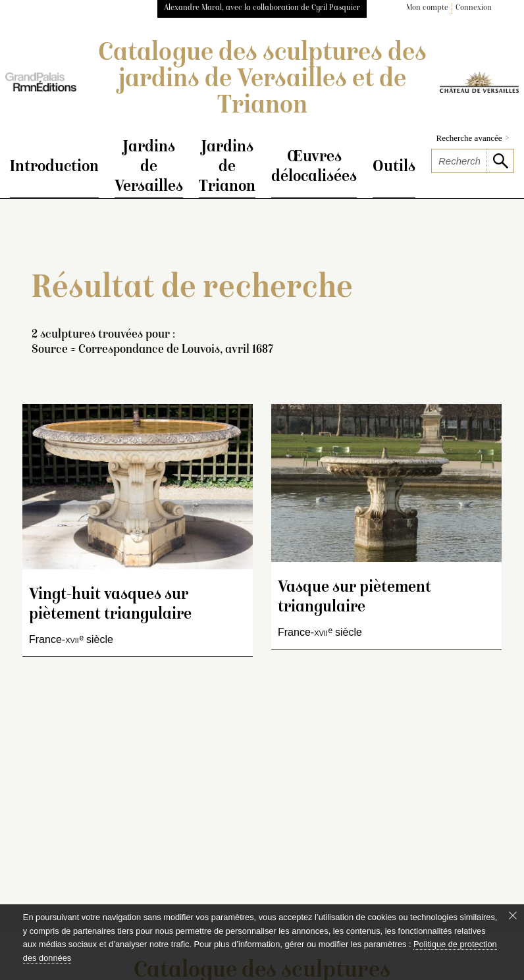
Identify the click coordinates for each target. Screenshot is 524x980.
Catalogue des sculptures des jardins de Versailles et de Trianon (262, 80)
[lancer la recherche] (500, 161)
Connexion (474, 8)
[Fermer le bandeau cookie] (513, 916)
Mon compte (427, 8)
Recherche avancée (473, 138)
